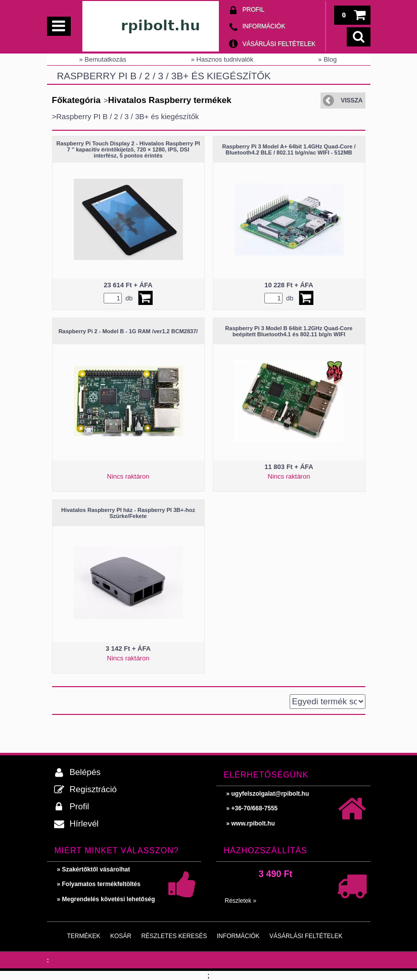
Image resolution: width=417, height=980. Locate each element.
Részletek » (241, 901)
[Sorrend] (328, 702)
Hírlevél (84, 824)
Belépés (85, 772)
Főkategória (76, 100)
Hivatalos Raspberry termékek (170, 100)
